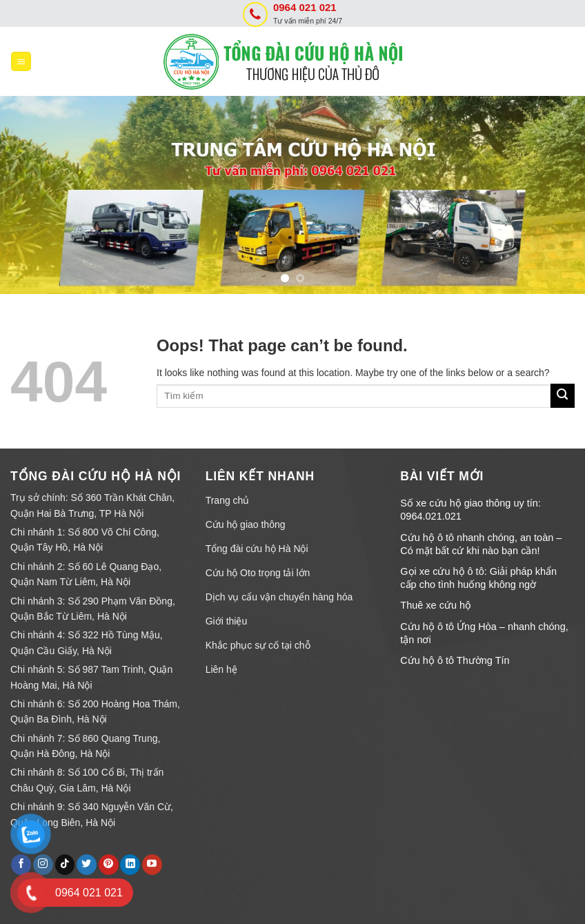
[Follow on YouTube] (152, 865)
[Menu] (21, 62)
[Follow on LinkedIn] (130, 865)
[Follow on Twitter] (87, 865)
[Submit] (563, 396)
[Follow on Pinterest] (109, 865)
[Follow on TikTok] (65, 865)
